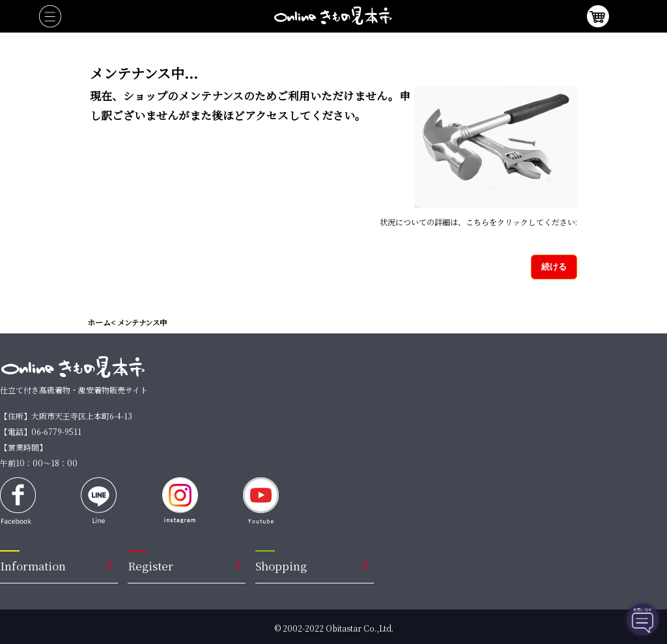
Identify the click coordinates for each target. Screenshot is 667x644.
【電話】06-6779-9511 (41, 431)
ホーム (99, 322)
